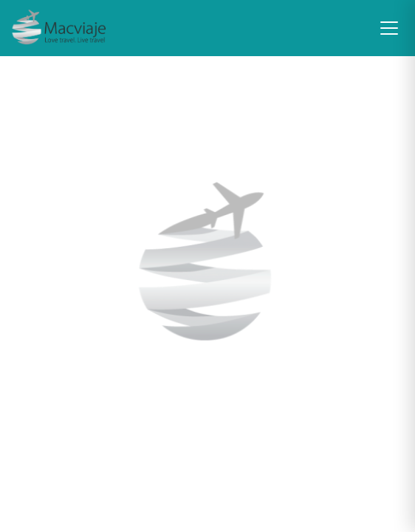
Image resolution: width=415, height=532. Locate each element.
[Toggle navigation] (389, 28)
